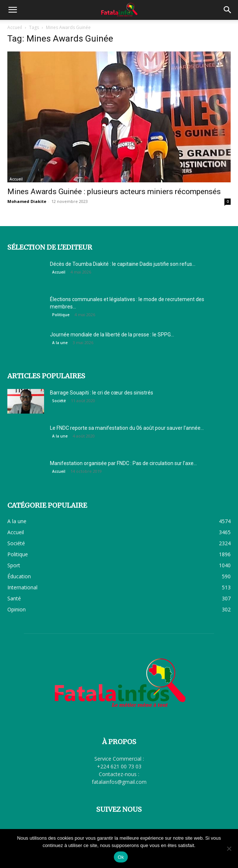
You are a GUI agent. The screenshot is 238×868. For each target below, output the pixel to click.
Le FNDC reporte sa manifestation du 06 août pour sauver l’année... (127, 428)
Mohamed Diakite (27, 201)
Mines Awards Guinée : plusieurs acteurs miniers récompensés (114, 192)
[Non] (229, 849)
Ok (121, 857)
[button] (12, 10)
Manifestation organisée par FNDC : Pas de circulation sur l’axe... (123, 463)
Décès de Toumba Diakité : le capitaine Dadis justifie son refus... (123, 264)
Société (59, 401)
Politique (61, 315)
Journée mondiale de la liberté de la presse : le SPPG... (112, 335)
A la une (60, 343)
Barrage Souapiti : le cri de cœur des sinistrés (102, 393)
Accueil (15, 27)
